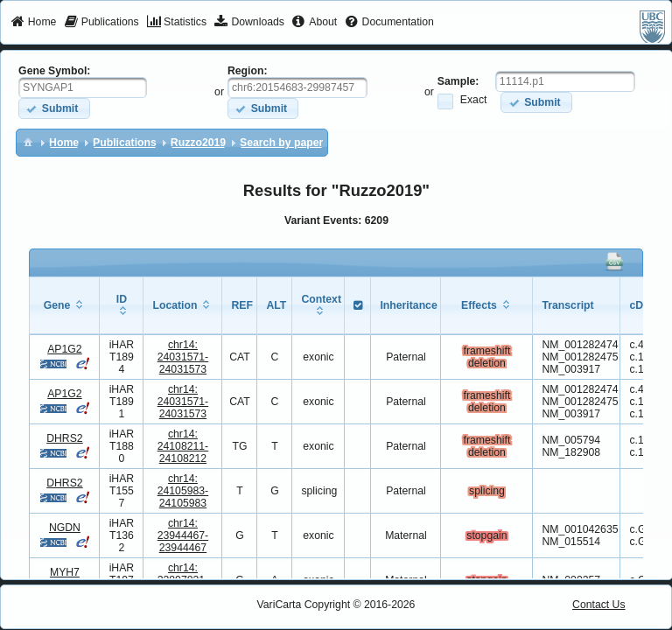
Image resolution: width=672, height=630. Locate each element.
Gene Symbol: (54, 71)
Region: (248, 71)
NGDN (65, 528)
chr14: (183, 357)
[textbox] (83, 87)
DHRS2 (64, 438)
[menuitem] (34, 23)
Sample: (458, 81)
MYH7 (65, 572)
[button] (54, 108)
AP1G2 (64, 349)
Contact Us (599, 605)
